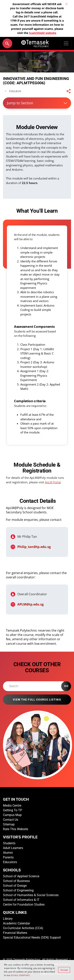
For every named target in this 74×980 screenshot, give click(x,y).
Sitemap (9, 824)
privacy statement (20, 975)
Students (9, 843)
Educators (10, 862)
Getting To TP (13, 810)
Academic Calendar (16, 923)
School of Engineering (18, 890)
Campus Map (12, 815)
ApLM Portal (53, 482)
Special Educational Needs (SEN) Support (32, 937)
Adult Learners (13, 848)
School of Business (16, 881)
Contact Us (11, 820)
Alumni (8, 853)
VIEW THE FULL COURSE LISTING (37, 700)
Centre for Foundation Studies (24, 904)
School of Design (15, 886)
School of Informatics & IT (21, 900)
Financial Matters (15, 933)
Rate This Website (15, 829)
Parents (8, 857)
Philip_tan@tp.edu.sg (34, 547)
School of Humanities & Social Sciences (31, 895)
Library (8, 919)
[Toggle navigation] (66, 43)
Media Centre (12, 806)
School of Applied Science (21, 876)
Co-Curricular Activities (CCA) (23, 928)
